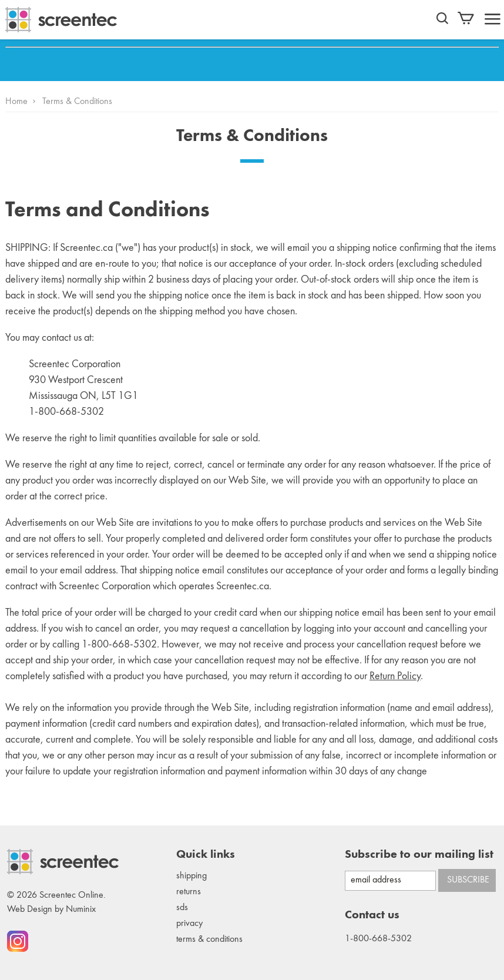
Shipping (191, 876)
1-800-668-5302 (378, 939)
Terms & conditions (209, 939)
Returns (189, 892)
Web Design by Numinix (51, 909)
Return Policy (395, 676)
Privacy (189, 924)
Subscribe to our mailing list (419, 855)
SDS (182, 908)
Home (16, 102)
